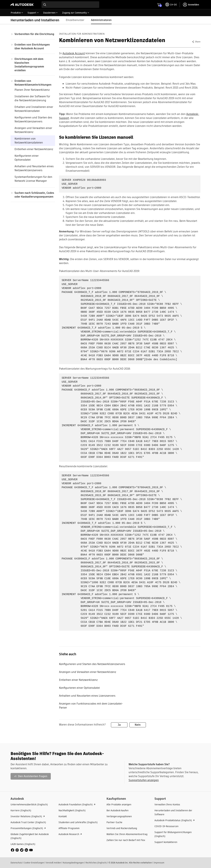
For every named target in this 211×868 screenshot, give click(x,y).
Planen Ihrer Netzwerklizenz (32, 90)
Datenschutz (16, 863)
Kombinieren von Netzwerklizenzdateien (29, 141)
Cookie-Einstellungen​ (34, 863)
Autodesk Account (74, 53)
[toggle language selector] (171, 5)
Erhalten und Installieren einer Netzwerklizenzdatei (34, 109)
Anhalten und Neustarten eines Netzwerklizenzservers (34, 168)
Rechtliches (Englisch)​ (96, 863)
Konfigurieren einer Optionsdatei (27, 158)
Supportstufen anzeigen (144, 780)
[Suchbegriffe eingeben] (70, 5)
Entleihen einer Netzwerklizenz (34, 149)
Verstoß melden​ (53, 863)
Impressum (159, 863)
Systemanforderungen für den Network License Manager (33, 179)
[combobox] (70, 5)
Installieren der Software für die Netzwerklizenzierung (32, 98)
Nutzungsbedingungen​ (73, 863)
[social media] (22, 850)
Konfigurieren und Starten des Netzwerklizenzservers (33, 119)
